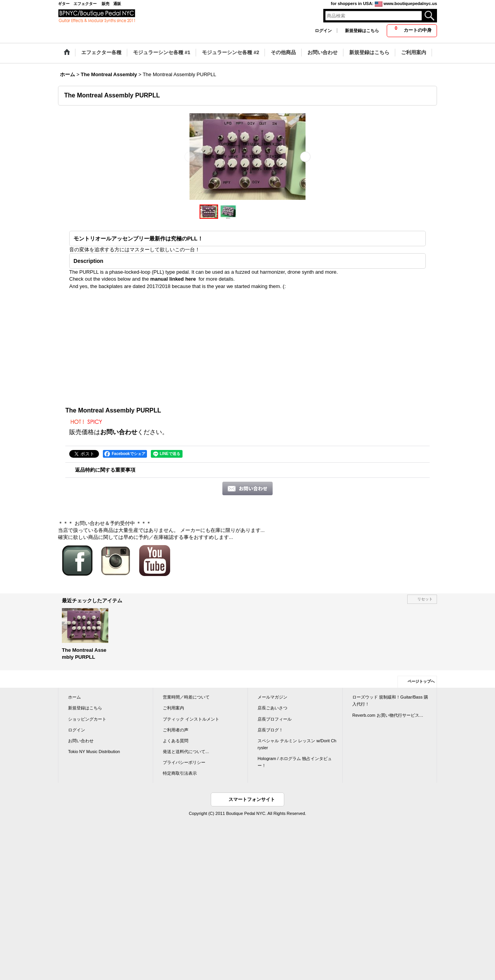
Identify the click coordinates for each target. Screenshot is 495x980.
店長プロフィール (275, 719)
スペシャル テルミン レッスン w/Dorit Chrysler (297, 744)
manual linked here (173, 279)
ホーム (74, 697)
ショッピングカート (87, 719)
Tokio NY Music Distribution (94, 752)
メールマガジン (272, 697)
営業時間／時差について (186, 697)
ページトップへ (421, 681)
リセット (425, 599)
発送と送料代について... (186, 752)
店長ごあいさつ (272, 708)
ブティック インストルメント (191, 719)
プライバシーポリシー (184, 762)
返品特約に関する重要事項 (105, 470)
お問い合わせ (119, 432)
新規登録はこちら (362, 31)
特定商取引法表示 (180, 773)
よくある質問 (176, 741)
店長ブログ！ (270, 730)
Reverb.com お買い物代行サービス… (388, 715)
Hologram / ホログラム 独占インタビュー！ (295, 762)
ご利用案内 (173, 708)
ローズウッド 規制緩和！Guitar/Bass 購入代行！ (390, 700)
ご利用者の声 (176, 730)
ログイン (323, 31)
